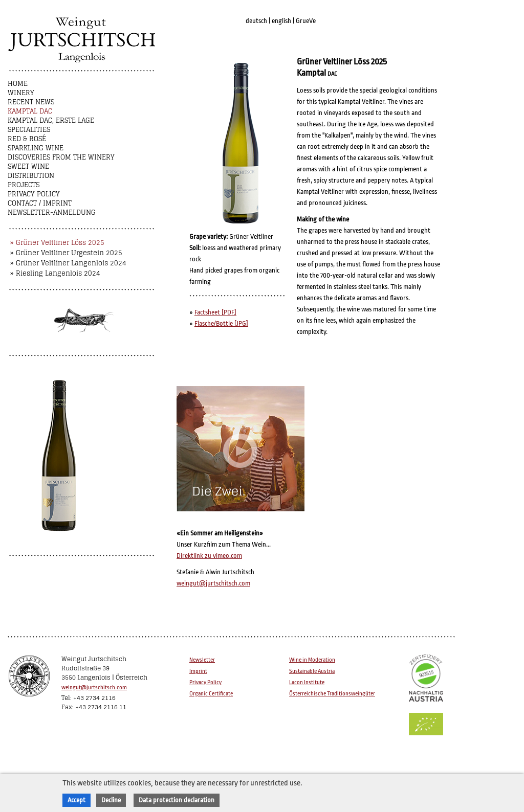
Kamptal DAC (30, 111)
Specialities (29, 130)
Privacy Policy (34, 194)
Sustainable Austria (312, 671)
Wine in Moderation (312, 660)
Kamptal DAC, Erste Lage (51, 120)
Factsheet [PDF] (215, 312)
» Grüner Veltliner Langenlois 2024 (68, 263)
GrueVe (306, 21)
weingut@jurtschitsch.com (213, 583)
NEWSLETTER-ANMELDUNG (52, 212)
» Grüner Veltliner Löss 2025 (57, 243)
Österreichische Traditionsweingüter (332, 694)
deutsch (256, 21)
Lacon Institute (307, 682)
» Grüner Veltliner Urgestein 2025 (66, 253)
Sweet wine (28, 166)
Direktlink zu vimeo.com (209, 556)
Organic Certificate (211, 694)
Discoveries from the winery (61, 157)
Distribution (31, 176)
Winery (21, 93)
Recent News (31, 102)
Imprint (198, 671)
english (281, 21)
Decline (111, 800)
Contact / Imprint (40, 203)
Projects (24, 185)
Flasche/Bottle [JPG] (221, 323)
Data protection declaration (177, 800)
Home (18, 84)
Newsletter (202, 660)
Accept (77, 800)
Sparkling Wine (36, 148)
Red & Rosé (27, 139)
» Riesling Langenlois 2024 (55, 273)
